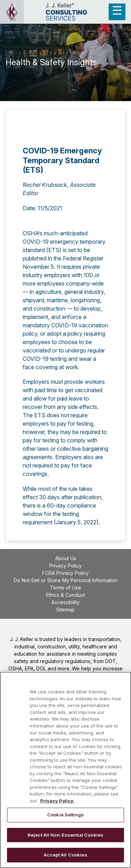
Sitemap (65, 610)
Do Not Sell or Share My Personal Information (66, 580)
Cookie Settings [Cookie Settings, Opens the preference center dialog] (65, 815)
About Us (66, 558)
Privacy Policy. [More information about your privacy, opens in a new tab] (57, 801)
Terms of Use (65, 588)
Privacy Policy (65, 566)
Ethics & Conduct (65, 595)
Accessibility (65, 602)
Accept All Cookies (65, 855)
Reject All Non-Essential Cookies (65, 835)
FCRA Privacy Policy (65, 573)
